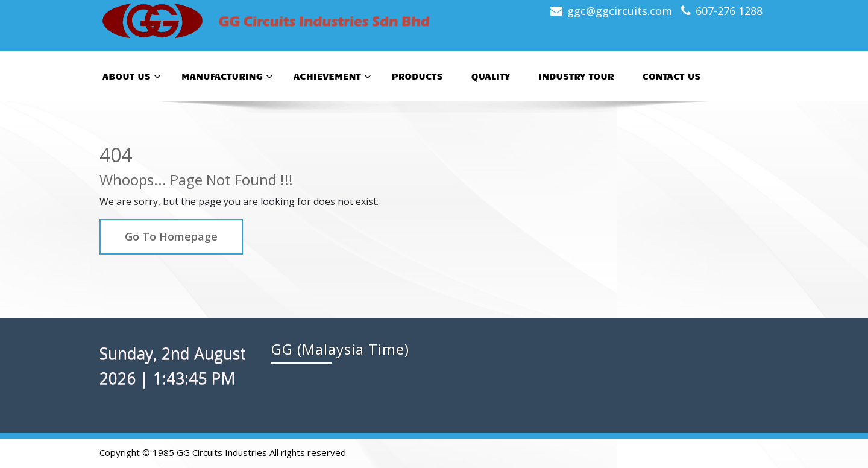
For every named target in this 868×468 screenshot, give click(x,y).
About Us (132, 77)
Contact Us (671, 76)
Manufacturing (227, 77)
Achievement (332, 77)
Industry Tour (576, 76)
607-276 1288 (729, 11)
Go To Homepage (171, 236)
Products (417, 76)
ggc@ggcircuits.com (620, 11)
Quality (491, 76)
